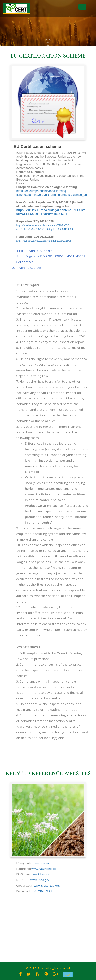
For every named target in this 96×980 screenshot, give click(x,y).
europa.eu (42, 863)
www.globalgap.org (47, 886)
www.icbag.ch (40, 874)
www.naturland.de (44, 869)
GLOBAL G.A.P (44, 891)
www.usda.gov (40, 880)
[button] (68, 974)
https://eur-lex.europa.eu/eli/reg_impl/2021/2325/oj (44, 241)
